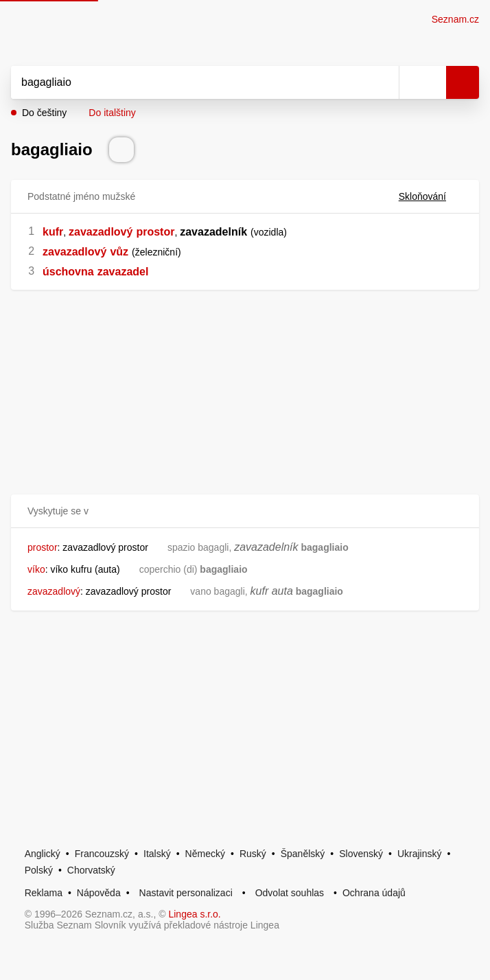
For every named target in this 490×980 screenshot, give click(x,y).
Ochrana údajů (374, 893)
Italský (157, 854)
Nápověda (99, 893)
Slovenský (361, 854)
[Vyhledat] (190, 82)
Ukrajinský (420, 854)
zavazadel (123, 272)
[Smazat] (384, 82)
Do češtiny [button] (44, 113)
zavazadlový (101, 232)
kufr (53, 232)
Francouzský (102, 854)
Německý (205, 854)
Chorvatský (91, 870)
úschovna (68, 272)
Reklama (44, 893)
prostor (155, 232)
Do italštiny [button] (112, 113)
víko (36, 569)
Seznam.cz (455, 19)
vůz (119, 252)
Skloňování (431, 196)
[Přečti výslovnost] (121, 150)
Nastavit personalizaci (186, 893)
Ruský (253, 854)
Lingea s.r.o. (194, 914)
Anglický (43, 854)
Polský (39, 870)
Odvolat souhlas (290, 893)
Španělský (303, 854)
